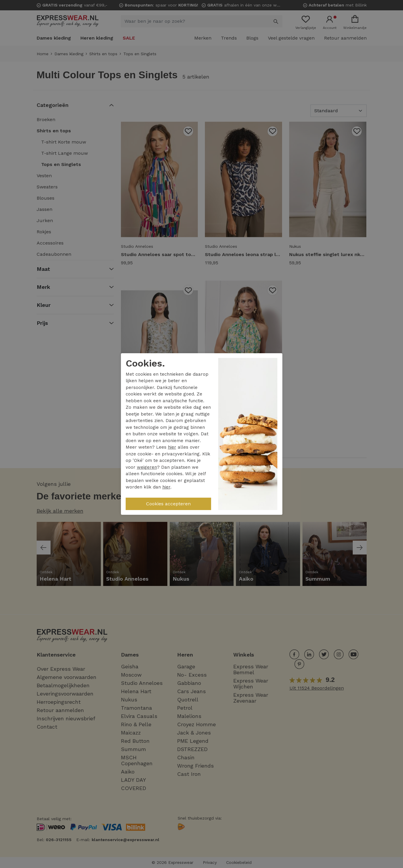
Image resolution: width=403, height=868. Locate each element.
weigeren (147, 467)
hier (172, 447)
